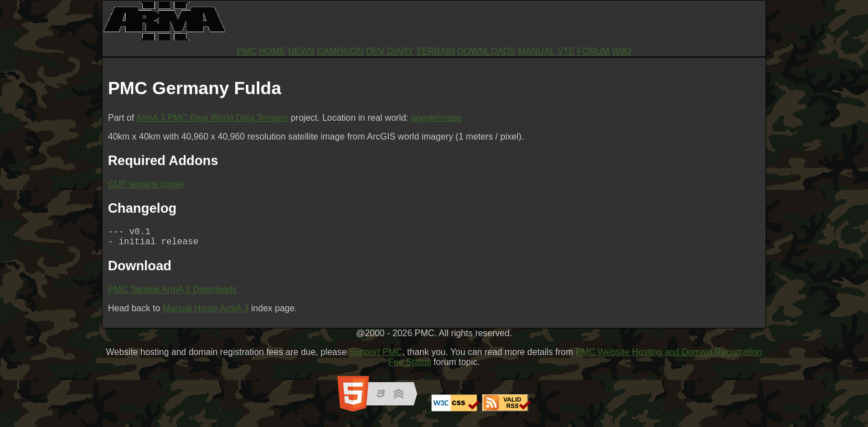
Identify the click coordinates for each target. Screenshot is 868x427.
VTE (566, 51)
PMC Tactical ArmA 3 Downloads (172, 294)
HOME (272, 51)
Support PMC (376, 356)
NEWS (301, 51)
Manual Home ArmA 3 (206, 313)
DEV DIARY (390, 51)
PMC (247, 51)
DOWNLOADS (486, 51)
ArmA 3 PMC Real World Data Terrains (212, 118)
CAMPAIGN (340, 51)
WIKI (622, 51)
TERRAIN (436, 51)
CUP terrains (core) (146, 184)
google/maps (436, 118)
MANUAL (537, 51)
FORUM (593, 51)
